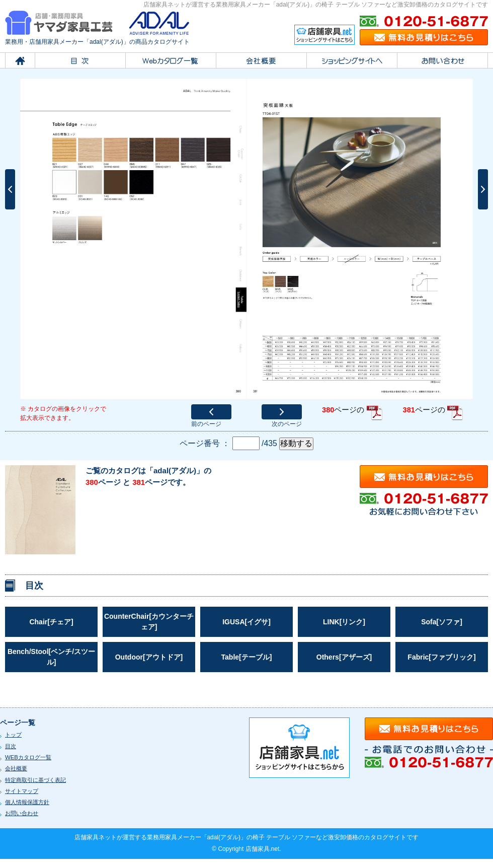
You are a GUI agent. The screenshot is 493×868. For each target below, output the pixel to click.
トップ (13, 735)
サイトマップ (22, 791)
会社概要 (16, 768)
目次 (11, 746)
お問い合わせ (22, 813)
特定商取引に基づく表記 (35, 780)
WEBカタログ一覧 (28, 757)
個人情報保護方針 (27, 802)
